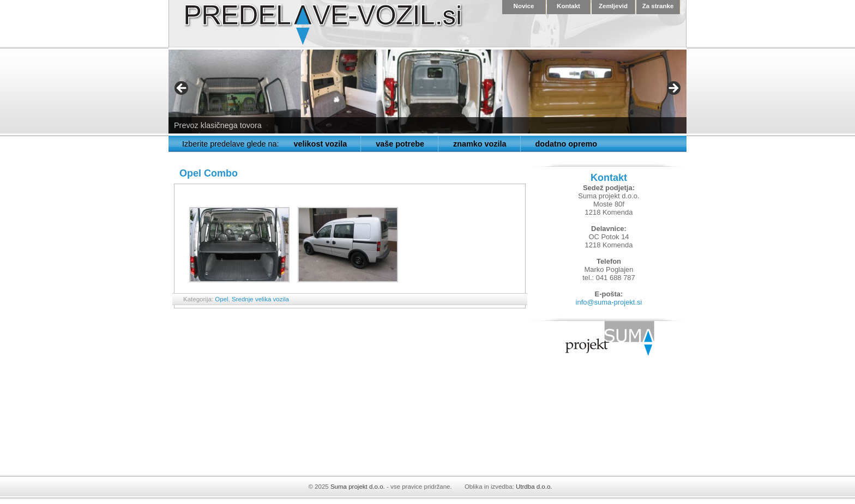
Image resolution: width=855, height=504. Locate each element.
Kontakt (568, 6)
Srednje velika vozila (260, 299)
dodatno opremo (567, 144)
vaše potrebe (400, 144)
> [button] (673, 89)
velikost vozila (321, 144)
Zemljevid (613, 6)
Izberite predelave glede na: (231, 144)
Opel (221, 299)
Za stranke (658, 6)
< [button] (182, 89)
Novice (524, 6)
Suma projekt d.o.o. (358, 487)
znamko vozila (480, 144)
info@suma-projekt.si (609, 302)
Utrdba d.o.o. (534, 487)
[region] (427, 92)
